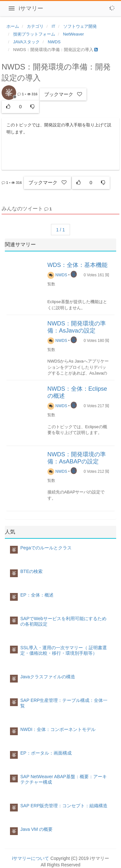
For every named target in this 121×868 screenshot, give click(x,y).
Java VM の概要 (36, 829)
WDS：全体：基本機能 (77, 265)
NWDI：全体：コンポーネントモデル (58, 729)
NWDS (57, 275)
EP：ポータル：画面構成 (46, 753)
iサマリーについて (30, 858)
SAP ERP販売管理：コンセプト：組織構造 (64, 806)
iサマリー (31, 8)
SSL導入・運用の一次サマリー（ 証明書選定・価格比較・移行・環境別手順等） (64, 650)
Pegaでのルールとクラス (46, 548)
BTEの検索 (31, 571)
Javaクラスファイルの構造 (48, 677)
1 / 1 (60, 230)
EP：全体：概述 (37, 595)
